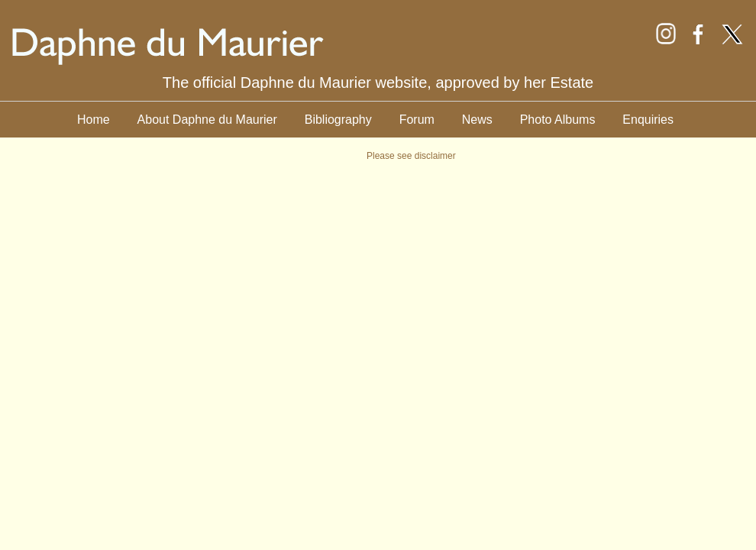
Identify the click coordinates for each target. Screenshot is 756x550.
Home (94, 120)
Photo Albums (558, 120)
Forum (417, 120)
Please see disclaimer (411, 156)
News (477, 120)
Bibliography (338, 120)
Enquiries (648, 120)
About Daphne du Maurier (207, 120)
